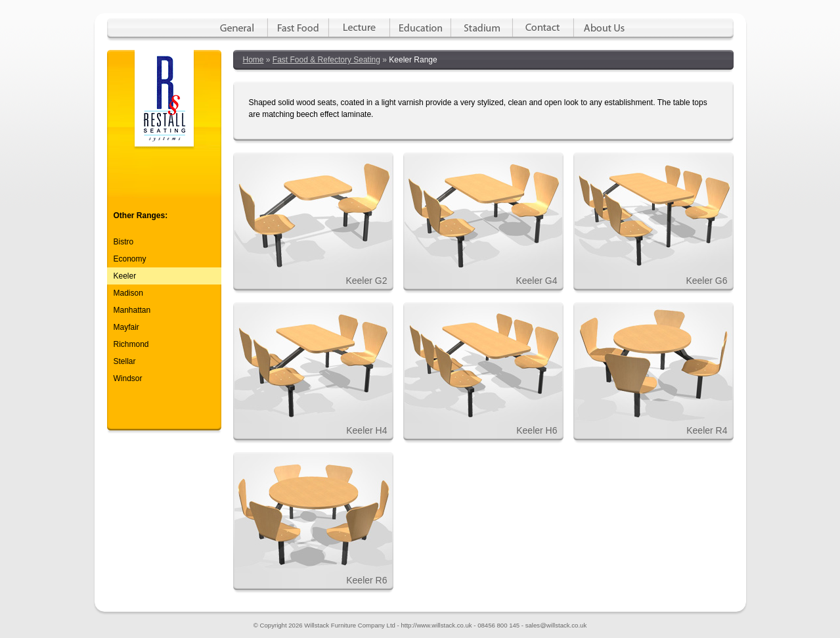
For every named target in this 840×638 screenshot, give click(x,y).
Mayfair (126, 327)
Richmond (131, 344)
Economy (130, 259)
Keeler (125, 276)
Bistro (124, 242)
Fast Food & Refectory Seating (326, 60)
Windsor (128, 378)
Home (254, 60)
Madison (128, 293)
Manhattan (132, 310)
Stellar (125, 361)
